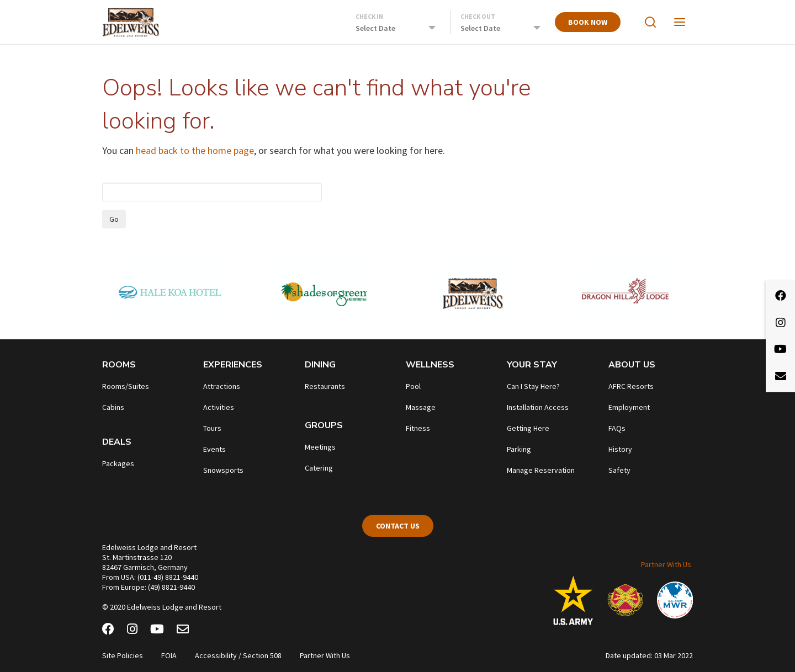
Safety (619, 470)
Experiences (233, 365)
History (620, 449)
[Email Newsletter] (183, 631)
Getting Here (528, 428)
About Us (632, 365)
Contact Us (398, 526)
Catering (319, 468)
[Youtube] (157, 631)
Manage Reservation (541, 470)
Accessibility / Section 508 (238, 655)
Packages (118, 463)
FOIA (169, 655)
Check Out (478, 16)
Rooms (119, 365)
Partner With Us (666, 564)
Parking (519, 449)
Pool (413, 386)
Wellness (430, 365)
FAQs (617, 428)
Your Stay (532, 365)
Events (214, 449)
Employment (629, 407)
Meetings (320, 447)
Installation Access (538, 407)
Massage (421, 407)
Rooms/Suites (126, 386)
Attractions (222, 386)
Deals (117, 442)
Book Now (588, 22)
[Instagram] (132, 631)
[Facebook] (108, 631)
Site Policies (123, 655)
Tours (212, 428)
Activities (219, 407)
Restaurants (325, 386)
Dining (320, 365)
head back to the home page (195, 150)
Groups (324, 425)
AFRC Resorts (631, 386)
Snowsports (223, 470)
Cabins (113, 407)
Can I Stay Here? (533, 386)
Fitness (418, 428)
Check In (369, 16)
